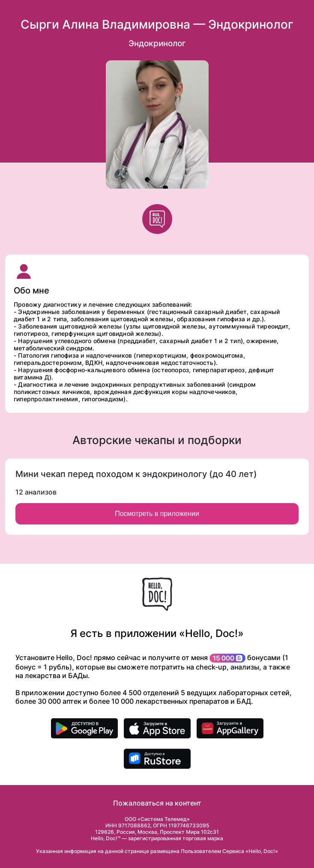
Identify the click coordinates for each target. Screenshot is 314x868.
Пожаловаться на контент (157, 803)
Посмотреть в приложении (157, 514)
